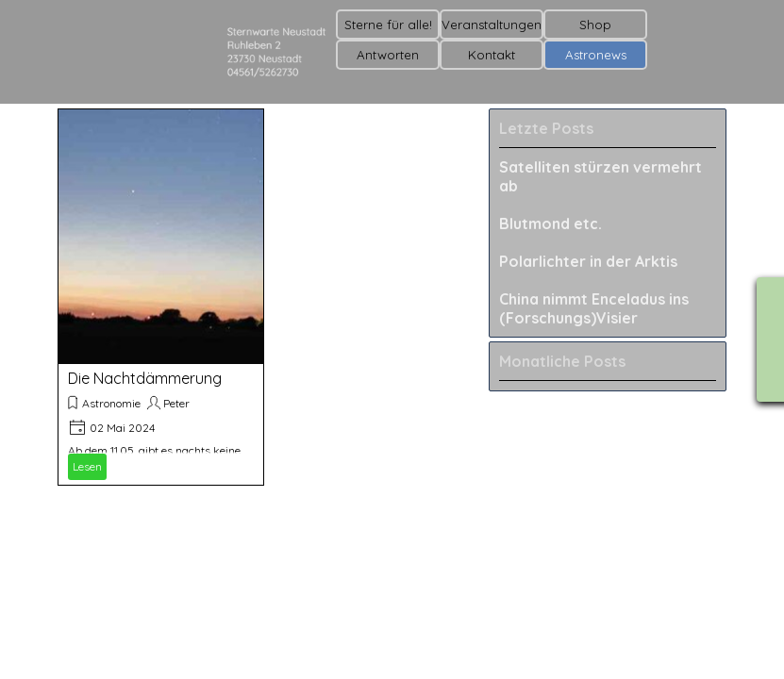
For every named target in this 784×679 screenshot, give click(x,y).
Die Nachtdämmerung (145, 378)
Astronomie (111, 403)
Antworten (388, 55)
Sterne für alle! (388, 25)
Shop (595, 25)
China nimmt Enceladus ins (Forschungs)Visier (594, 308)
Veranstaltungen (492, 25)
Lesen (87, 466)
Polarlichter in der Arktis (588, 261)
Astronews (596, 55)
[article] (161, 297)
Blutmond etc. (550, 224)
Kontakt (492, 55)
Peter (176, 403)
